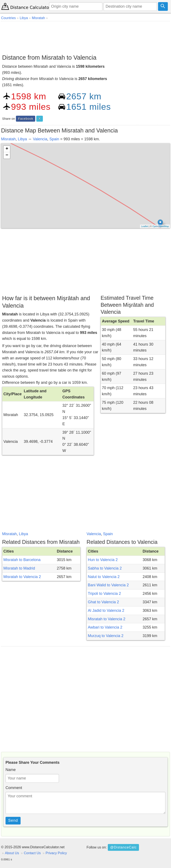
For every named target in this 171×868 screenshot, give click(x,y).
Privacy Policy (56, 853)
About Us (12, 853)
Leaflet (145, 226)
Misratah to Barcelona (22, 560)
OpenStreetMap (161, 226)
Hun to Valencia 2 (103, 560)
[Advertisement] (85, 36)
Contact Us (32, 853)
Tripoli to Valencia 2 (104, 594)
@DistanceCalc (123, 847)
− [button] (7, 155)
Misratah (8, 139)
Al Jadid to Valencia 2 (106, 611)
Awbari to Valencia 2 (105, 627)
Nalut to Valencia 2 (104, 577)
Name (11, 770)
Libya (22, 139)
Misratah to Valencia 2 (22, 577)
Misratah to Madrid (19, 568)
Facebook (26, 119)
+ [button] (7, 149)
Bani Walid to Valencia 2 (108, 585)
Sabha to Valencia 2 (105, 568)
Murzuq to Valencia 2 (106, 636)
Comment (14, 788)
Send (13, 820)
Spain (54, 139)
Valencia (40, 139)
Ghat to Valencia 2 (103, 602)
